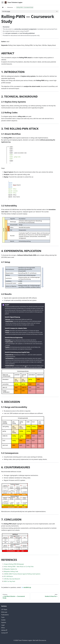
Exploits (4, 622)
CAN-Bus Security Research (12, 579)
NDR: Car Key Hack (9, 581)
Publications (5, 615)
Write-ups (4, 612)
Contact (4, 633)
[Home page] (3, 7)
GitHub (4, 630)
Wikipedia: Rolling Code (11, 571)
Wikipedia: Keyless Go (10, 569)
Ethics (3, 628)
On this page (6, 11)
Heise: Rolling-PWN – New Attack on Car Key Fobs (19, 567)
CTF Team (4, 610)
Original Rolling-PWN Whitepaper (14, 564)
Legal (3, 625)
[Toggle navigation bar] (2, 2)
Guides (3, 620)
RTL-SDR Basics (8, 576)
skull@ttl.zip (27, 587)
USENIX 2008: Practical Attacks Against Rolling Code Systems (22, 574)
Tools (3, 617)
